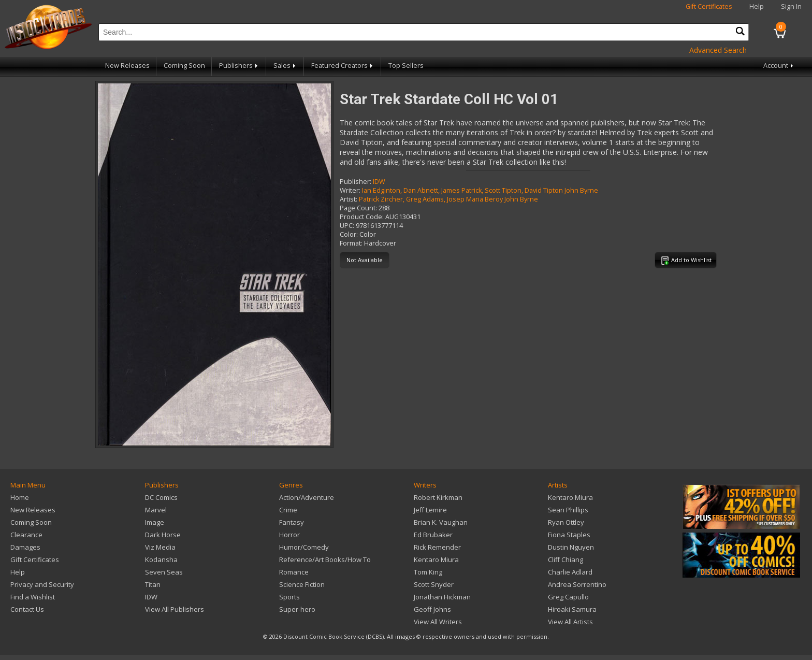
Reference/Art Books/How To (325, 559)
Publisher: (356, 182)
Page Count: (358, 208)
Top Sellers (406, 66)
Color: (349, 234)
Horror (289, 535)
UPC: (347, 226)
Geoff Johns (432, 609)
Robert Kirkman (438, 497)
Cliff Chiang (565, 559)
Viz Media (160, 547)
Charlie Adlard (570, 572)
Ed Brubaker (433, 535)
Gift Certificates (709, 6)
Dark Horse (163, 535)
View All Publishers (175, 609)
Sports (289, 597)
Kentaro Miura (436, 559)
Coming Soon (184, 66)
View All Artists (570, 622)
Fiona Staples (569, 535)
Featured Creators (343, 66)
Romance (294, 572)
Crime (288, 510)
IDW (379, 182)
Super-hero (297, 609)
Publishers (239, 66)
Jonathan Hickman (442, 597)
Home (20, 497)
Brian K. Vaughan (441, 522)
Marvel (156, 510)
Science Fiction (302, 584)
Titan (153, 584)
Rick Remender (437, 547)
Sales (285, 66)
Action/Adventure (307, 497)
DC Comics (161, 497)
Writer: (350, 190)
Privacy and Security (42, 584)
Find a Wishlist (33, 597)
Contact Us (27, 609)
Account (779, 66)
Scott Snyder (434, 584)
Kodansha (161, 559)
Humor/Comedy (304, 547)
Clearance (26, 535)
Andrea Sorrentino (577, 584)
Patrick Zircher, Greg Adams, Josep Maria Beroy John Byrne (448, 199)
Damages (25, 547)
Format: (351, 243)
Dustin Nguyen (571, 547)
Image (155, 522)
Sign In (791, 6)
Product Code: (362, 217)
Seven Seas (164, 572)
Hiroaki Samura (572, 609)
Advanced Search (718, 50)
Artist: (349, 199)
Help (757, 6)
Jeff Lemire (430, 510)
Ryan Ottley (566, 522)
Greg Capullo (568, 597)
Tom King (428, 572)
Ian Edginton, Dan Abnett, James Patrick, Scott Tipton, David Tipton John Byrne (480, 190)
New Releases (127, 66)
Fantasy (292, 522)
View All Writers (438, 622)
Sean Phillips (568, 510)
